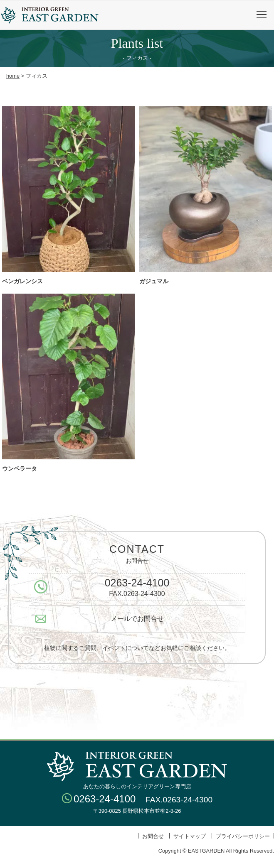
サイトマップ (190, 836)
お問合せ (153, 836)
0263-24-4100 (137, 583)
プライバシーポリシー (243, 836)
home (13, 76)
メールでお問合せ (137, 619)
